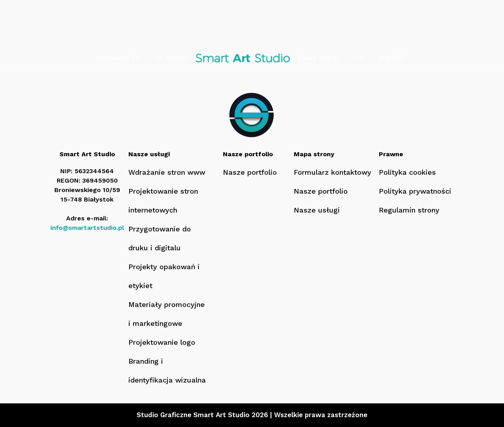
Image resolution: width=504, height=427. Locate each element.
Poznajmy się (119, 58)
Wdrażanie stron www (167, 172)
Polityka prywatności (415, 191)
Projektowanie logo (162, 342)
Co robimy (172, 58)
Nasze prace (318, 58)
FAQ (359, 58)
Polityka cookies (407, 172)
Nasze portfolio (250, 172)
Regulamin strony (409, 210)
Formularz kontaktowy (333, 172)
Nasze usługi (317, 210)
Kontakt (393, 58)
